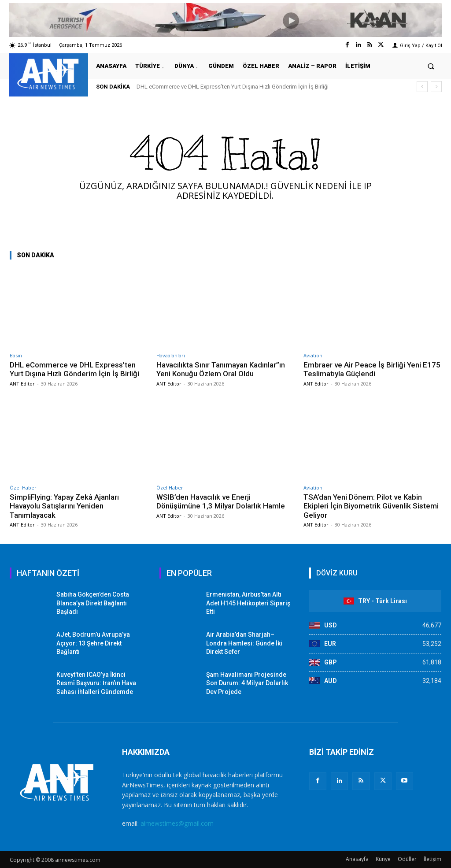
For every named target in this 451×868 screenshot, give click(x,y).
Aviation (313, 355)
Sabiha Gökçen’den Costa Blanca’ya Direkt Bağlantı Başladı (93, 603)
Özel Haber (23, 488)
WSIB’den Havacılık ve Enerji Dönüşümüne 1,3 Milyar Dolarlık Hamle (221, 501)
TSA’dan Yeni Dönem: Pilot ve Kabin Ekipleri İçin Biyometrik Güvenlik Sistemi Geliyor (371, 506)
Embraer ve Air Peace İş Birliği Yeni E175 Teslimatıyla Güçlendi (372, 369)
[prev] (422, 87)
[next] (436, 87)
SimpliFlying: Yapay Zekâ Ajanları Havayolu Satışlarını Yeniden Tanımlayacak (64, 506)
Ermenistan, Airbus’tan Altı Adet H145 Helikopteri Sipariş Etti (248, 603)
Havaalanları (171, 355)
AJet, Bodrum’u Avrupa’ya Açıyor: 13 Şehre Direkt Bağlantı (93, 643)
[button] (431, 66)
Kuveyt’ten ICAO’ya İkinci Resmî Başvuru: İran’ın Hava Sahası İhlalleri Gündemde (96, 683)
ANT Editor (22, 384)
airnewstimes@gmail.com (177, 823)
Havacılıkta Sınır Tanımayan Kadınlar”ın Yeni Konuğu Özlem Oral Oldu (221, 369)
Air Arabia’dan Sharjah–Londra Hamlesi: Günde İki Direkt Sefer (244, 643)
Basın (16, 355)
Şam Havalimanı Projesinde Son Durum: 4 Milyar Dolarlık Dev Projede (247, 683)
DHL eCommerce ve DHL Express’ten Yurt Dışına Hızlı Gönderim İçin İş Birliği (233, 87)
